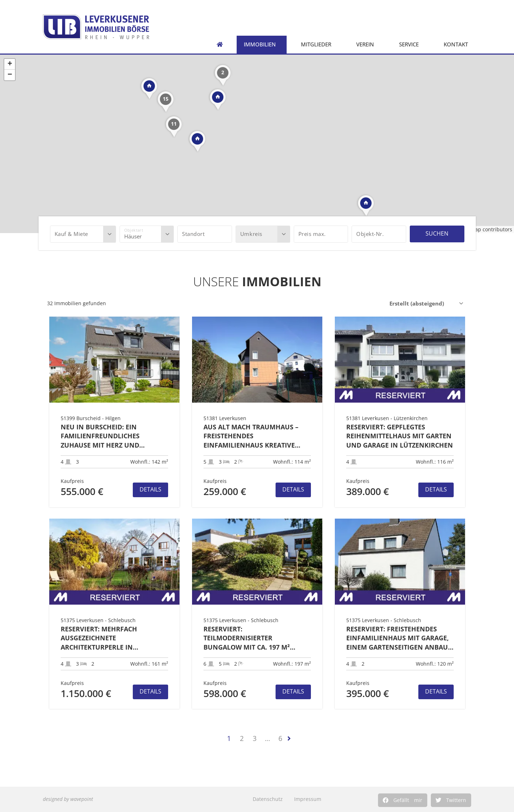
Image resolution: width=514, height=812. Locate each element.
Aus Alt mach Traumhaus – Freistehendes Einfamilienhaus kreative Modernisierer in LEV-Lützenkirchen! (251, 436)
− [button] (10, 75)
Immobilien (262, 44)
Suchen (437, 233)
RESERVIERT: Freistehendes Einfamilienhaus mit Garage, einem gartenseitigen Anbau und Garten (397, 638)
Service (411, 44)
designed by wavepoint (68, 799)
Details (150, 489)
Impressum (308, 799)
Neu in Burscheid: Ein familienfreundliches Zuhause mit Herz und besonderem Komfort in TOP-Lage (112, 436)
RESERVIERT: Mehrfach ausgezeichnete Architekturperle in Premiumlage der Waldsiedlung (99, 638)
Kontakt (458, 44)
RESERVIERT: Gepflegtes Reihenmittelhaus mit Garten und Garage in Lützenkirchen (400, 436)
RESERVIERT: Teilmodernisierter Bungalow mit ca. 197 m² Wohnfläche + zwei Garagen (254, 638)
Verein (367, 44)
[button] (403, 800)
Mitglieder (318, 44)
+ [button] (10, 64)
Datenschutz (268, 799)
